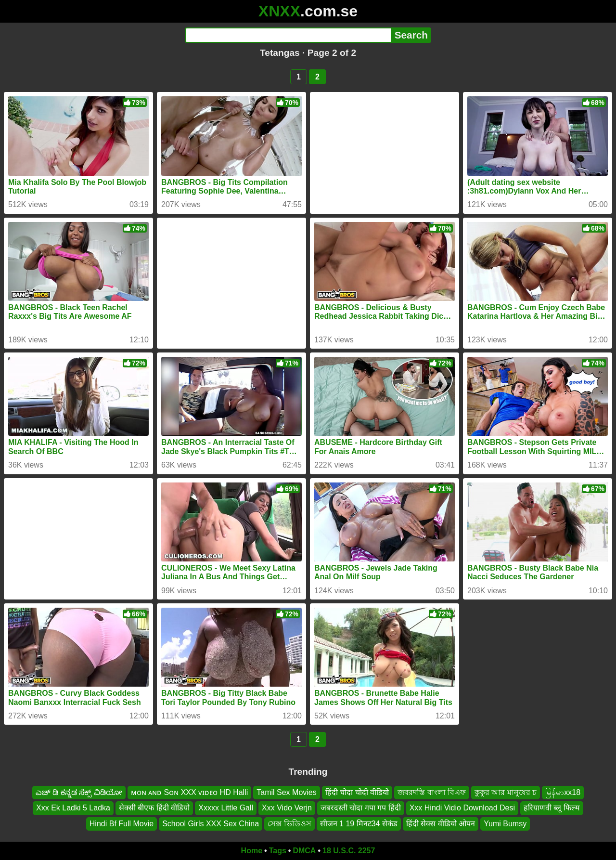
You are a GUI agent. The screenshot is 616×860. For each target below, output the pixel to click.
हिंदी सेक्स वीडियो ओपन (441, 824)
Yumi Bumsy (505, 824)
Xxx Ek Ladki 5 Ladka (73, 808)
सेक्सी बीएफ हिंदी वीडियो (154, 808)
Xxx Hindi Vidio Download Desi (462, 808)
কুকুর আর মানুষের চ (506, 792)
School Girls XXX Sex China (211, 824)
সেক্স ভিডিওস (289, 824)
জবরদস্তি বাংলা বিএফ (432, 792)
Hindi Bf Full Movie (122, 824)
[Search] (288, 35)
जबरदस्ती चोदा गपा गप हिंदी (361, 808)
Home (252, 851)
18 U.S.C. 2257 (349, 851)
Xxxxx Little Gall (226, 808)
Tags (278, 851)
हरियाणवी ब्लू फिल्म (552, 808)
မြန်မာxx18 (563, 792)
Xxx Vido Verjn (287, 808)
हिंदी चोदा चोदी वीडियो (357, 792)
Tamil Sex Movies (286, 792)
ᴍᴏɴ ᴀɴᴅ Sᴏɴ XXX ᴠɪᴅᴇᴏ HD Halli (190, 792)
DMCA (304, 851)
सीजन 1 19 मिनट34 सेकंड (359, 824)
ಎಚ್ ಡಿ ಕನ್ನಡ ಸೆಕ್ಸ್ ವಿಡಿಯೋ (79, 792)
